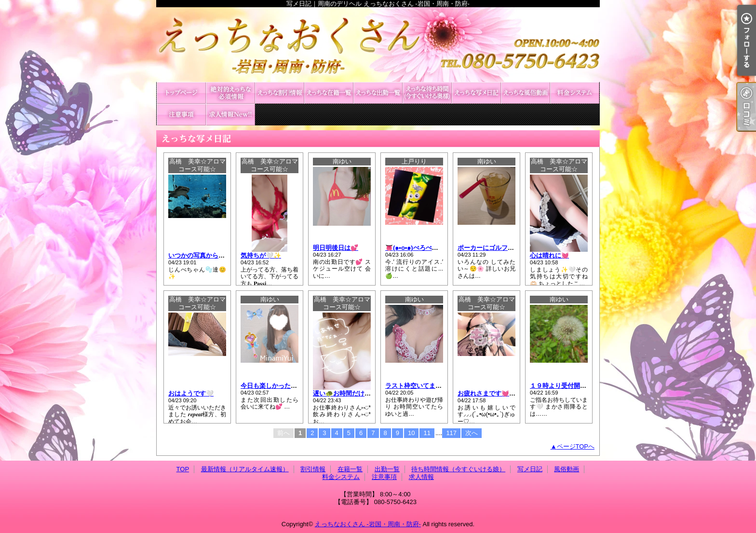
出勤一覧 (378, 93)
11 (427, 433)
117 (451, 433)
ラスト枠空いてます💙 (417, 386)
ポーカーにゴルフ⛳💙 (490, 248)
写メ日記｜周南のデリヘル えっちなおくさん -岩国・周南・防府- (378, 45)
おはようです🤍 (191, 393)
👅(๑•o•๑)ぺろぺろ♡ (415, 248)
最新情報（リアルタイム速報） (230, 93)
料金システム (575, 93)
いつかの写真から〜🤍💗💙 (208, 255)
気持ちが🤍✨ (261, 255)
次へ (472, 433)
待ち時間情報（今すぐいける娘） (427, 93)
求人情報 (230, 115)
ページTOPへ (576, 446)
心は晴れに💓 (549, 255)
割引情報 (280, 93)
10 (411, 433)
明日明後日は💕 (336, 248)
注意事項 (181, 115)
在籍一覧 (329, 93)
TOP (181, 93)
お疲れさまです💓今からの (496, 393)
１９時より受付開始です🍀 (568, 386)
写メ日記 (476, 93)
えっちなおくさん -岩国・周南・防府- (368, 524)
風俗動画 (526, 93)
